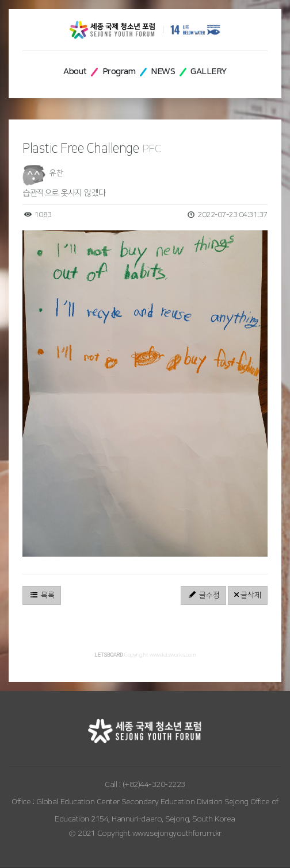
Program (119, 72)
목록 (42, 595)
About (75, 72)
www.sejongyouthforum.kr (177, 834)
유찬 (56, 173)
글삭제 (248, 595)
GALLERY (209, 72)
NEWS (163, 72)
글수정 (203, 595)
